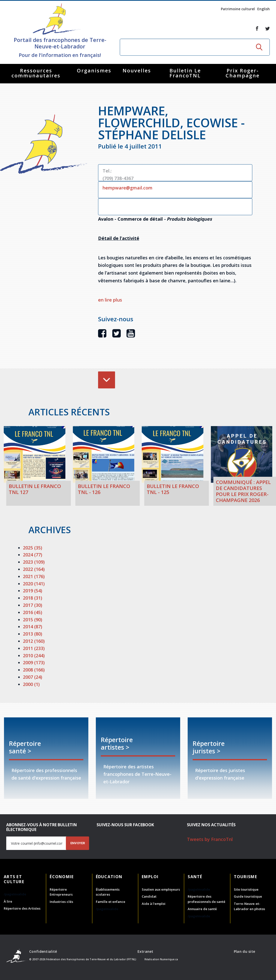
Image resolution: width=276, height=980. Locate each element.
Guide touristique (248, 896)
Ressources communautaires (36, 73)
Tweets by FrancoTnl (210, 839)
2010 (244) (34, 655)
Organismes (94, 71)
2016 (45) (33, 612)
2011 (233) (34, 648)
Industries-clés (61, 902)
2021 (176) (34, 576)
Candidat (149, 896)
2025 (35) (33, 548)
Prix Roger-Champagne (243, 73)
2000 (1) (31, 684)
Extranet (145, 951)
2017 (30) (33, 605)
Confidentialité (43, 951)
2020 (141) (34, 584)
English (264, 9)
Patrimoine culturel (238, 9)
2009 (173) (34, 662)
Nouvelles (137, 71)
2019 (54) (33, 591)
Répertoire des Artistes (22, 908)
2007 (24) (33, 677)
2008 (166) (34, 670)
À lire (8, 901)
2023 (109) (34, 562)
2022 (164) (34, 569)
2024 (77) (33, 555)
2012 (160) (34, 641)
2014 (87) (33, 627)
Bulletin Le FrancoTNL (185, 73)
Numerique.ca (169, 959)
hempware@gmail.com (128, 188)
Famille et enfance (111, 902)
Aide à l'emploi (154, 904)
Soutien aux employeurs (161, 889)
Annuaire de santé (202, 909)
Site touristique (246, 889)
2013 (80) (33, 634)
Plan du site (244, 951)
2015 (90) (33, 620)
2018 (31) (33, 598)
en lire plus (110, 300)
